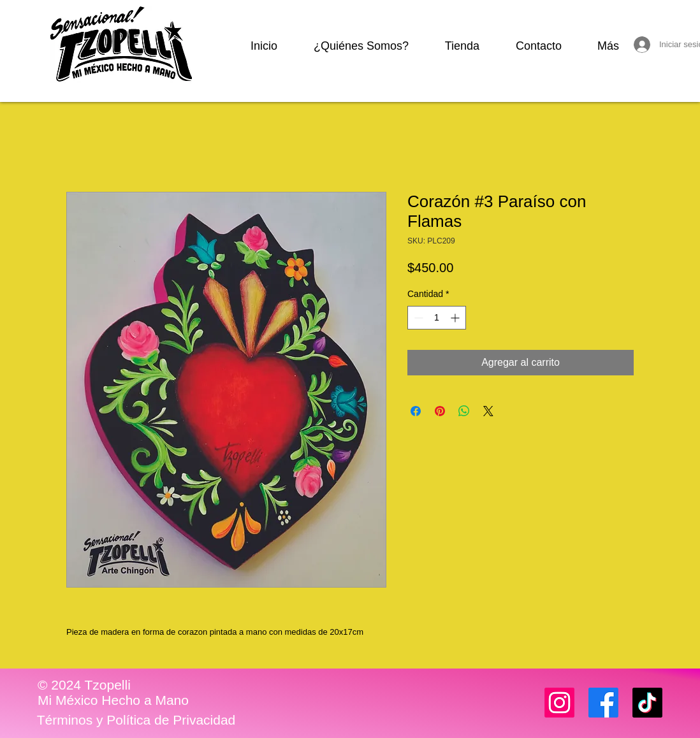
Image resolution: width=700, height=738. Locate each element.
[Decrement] (417, 318)
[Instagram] (559, 703)
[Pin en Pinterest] (440, 411)
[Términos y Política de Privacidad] (136, 720)
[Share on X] (488, 411)
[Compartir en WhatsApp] (464, 411)
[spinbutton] (437, 318)
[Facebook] (603, 703)
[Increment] (456, 318)
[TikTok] (647, 703)
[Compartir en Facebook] (416, 411)
